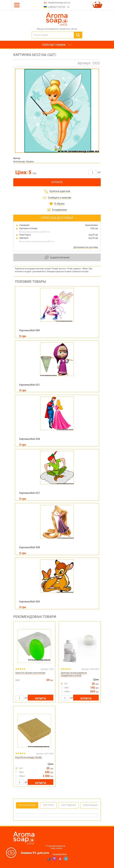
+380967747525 (56, 7)
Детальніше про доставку (86, 247)
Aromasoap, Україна (23, 161)
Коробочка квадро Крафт (29, 757)
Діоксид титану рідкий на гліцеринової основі (74, 674)
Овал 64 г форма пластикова (30, 673)
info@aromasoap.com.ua (59, 3)
